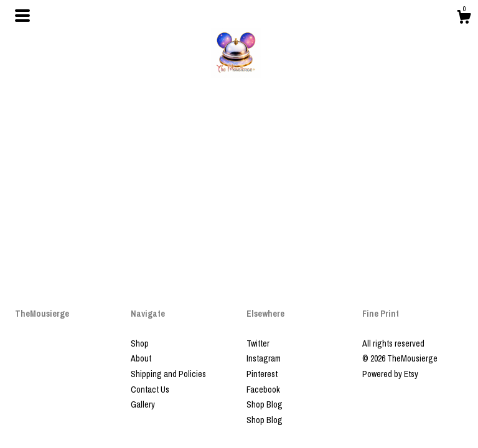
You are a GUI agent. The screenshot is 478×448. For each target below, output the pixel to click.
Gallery (143, 404)
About (141, 358)
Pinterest (262, 374)
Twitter (258, 343)
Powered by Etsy (390, 374)
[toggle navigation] (22, 16)
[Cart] (464, 19)
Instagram (264, 358)
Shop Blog (265, 404)
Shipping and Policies (168, 374)
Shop (140, 343)
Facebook (263, 390)
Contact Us (150, 390)
